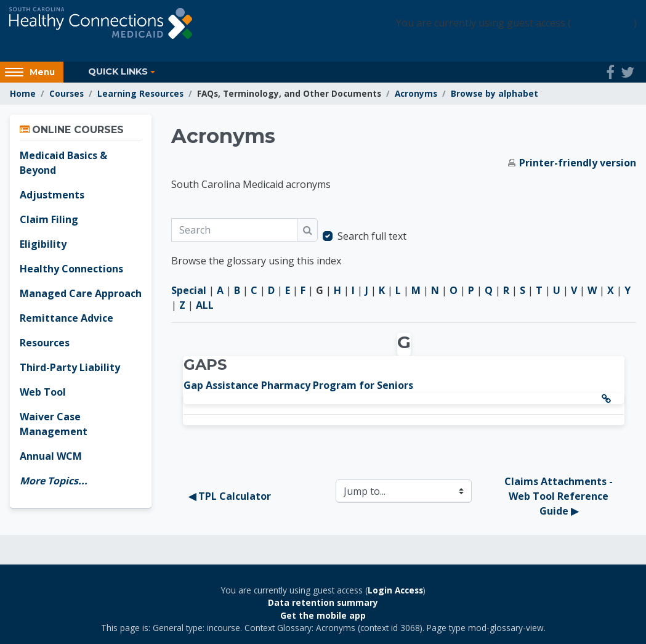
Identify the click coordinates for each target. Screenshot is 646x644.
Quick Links (118, 71)
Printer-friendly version (578, 163)
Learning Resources (140, 93)
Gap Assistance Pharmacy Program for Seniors (298, 385)
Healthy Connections (71, 269)
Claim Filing (49, 219)
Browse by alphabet (495, 93)
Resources (45, 343)
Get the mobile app (323, 615)
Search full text (372, 236)
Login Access (602, 23)
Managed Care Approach (81, 293)
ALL (205, 305)
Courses (67, 93)
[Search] (234, 230)
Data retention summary (323, 602)
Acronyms (416, 93)
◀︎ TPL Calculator (230, 496)
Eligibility (43, 244)
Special (189, 290)
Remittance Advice (67, 318)
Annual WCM (51, 456)
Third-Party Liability (70, 367)
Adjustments (52, 195)
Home (23, 93)
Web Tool (43, 392)
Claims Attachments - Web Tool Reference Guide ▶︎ (560, 496)
